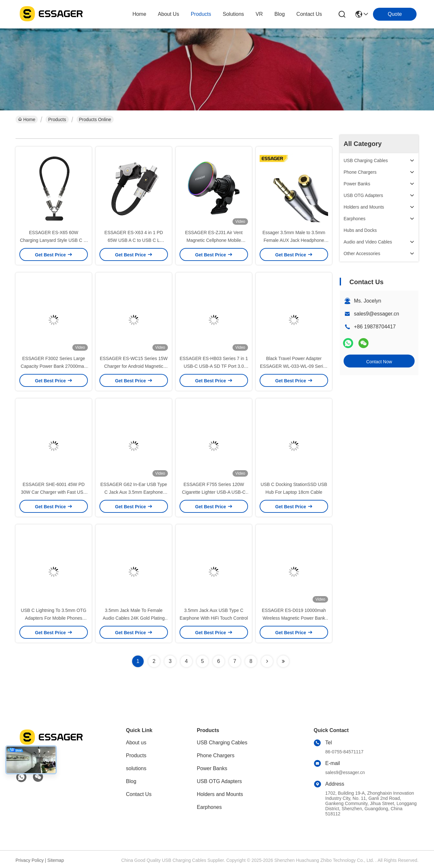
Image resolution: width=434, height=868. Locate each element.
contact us (309, 14)
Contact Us (139, 794)
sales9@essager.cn (377, 314)
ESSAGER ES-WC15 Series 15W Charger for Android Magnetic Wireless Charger (134, 366)
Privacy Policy (30, 860)
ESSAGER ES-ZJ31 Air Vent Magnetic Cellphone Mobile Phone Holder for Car (214, 240)
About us (136, 743)
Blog (131, 781)
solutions (233, 14)
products (201, 14)
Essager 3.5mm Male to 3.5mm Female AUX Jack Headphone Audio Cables (294, 240)
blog (280, 14)
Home (139, 14)
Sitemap (56, 860)
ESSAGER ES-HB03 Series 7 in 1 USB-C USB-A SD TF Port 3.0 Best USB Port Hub (214, 366)
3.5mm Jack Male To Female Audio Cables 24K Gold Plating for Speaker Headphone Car (134, 618)
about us (169, 14)
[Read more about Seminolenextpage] (267, 661)
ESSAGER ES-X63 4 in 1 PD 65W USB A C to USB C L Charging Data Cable (134, 240)
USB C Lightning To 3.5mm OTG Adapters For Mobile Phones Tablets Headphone (54, 618)
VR (259, 14)
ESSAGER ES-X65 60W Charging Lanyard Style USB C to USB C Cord (54, 240)
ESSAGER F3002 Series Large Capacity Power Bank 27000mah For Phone (54, 366)
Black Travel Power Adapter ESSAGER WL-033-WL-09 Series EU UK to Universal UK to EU (294, 366)
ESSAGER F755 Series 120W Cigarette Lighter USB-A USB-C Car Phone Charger (214, 492)
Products (57, 119)
